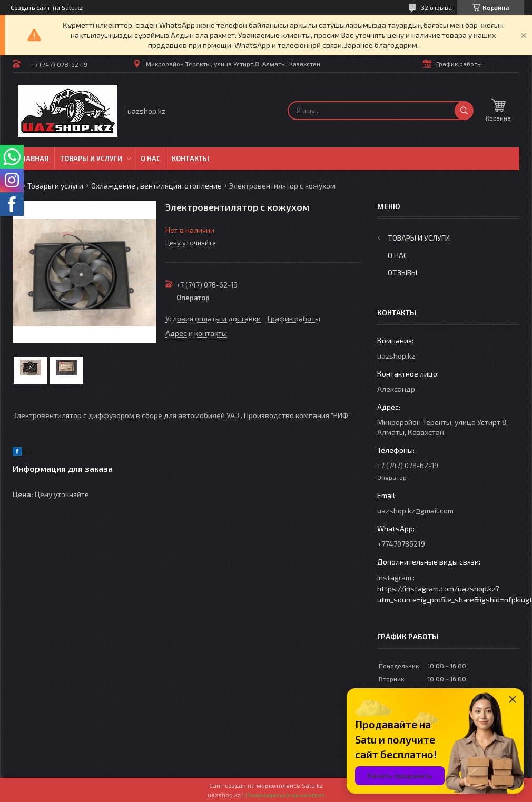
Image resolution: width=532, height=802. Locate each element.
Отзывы (402, 273)
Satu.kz (312, 785)
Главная (33, 159)
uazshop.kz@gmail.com (415, 511)
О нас (151, 159)
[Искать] (464, 111)
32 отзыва (436, 7)
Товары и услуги (91, 159)
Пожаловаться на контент (285, 795)
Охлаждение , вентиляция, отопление (156, 186)
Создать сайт (30, 7)
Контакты (190, 159)
